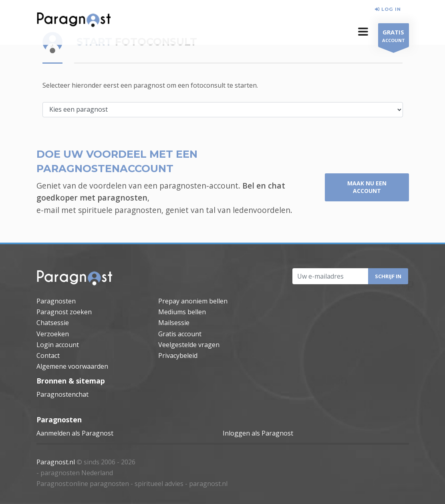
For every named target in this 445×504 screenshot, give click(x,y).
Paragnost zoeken (64, 312)
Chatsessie (53, 323)
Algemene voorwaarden (72, 366)
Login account (58, 345)
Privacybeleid (178, 355)
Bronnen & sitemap (71, 381)
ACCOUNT (394, 37)
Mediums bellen (182, 312)
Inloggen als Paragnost (258, 433)
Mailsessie (174, 323)
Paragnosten (56, 301)
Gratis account (180, 334)
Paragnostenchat (62, 394)
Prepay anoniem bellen (193, 301)
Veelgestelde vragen (189, 345)
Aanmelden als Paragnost (75, 433)
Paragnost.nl (56, 462)
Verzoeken (53, 334)
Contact (48, 355)
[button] (363, 32)
